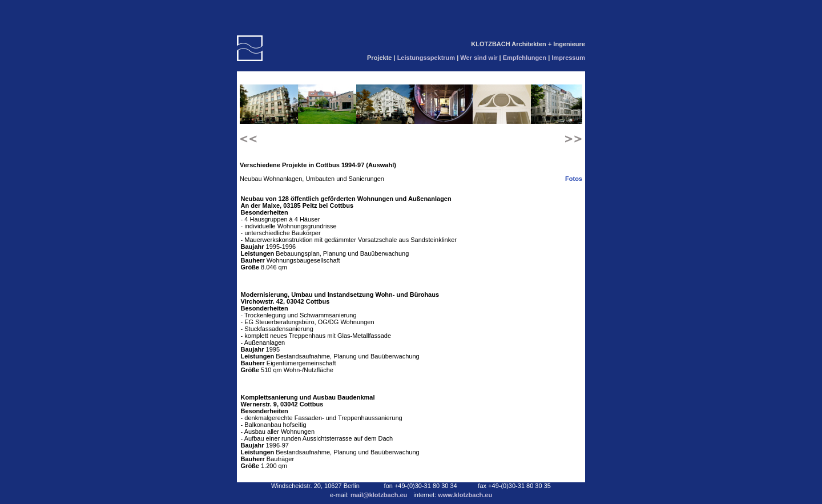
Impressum (568, 58)
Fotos (574, 179)
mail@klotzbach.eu (380, 495)
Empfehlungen (525, 58)
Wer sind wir (479, 58)
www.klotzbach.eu (465, 495)
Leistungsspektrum (427, 58)
